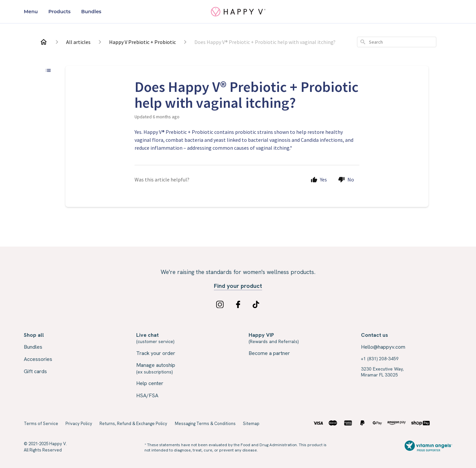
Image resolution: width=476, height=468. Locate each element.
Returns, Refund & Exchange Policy (133, 424)
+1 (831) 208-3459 (380, 359)
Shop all (34, 335)
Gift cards (35, 371)
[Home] (44, 42)
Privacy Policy (79, 424)
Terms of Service (41, 424)
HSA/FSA (147, 395)
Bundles (91, 12)
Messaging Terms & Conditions (205, 424)
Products (59, 12)
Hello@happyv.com (383, 347)
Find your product (238, 286)
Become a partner (269, 353)
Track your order (156, 353)
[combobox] (397, 42)
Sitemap (251, 424)
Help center (150, 383)
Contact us (375, 335)
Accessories (38, 359)
